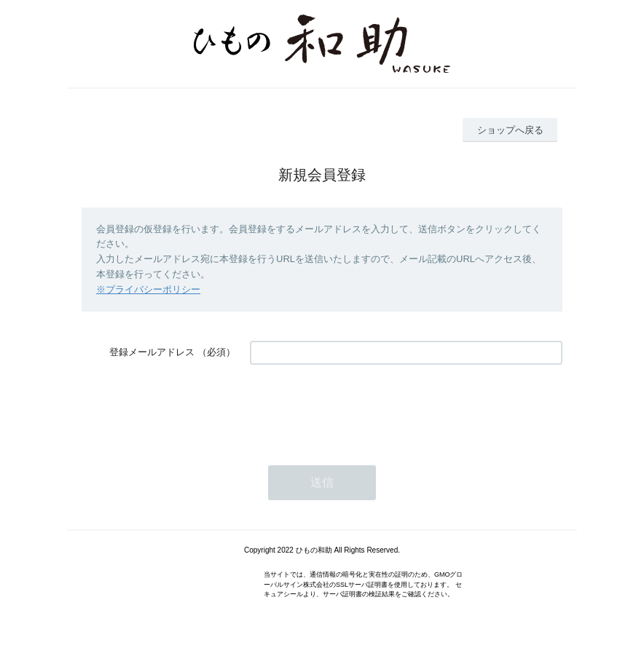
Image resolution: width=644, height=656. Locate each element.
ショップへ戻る (510, 130)
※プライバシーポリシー (148, 289)
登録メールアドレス (152, 352)
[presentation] (361, 408)
